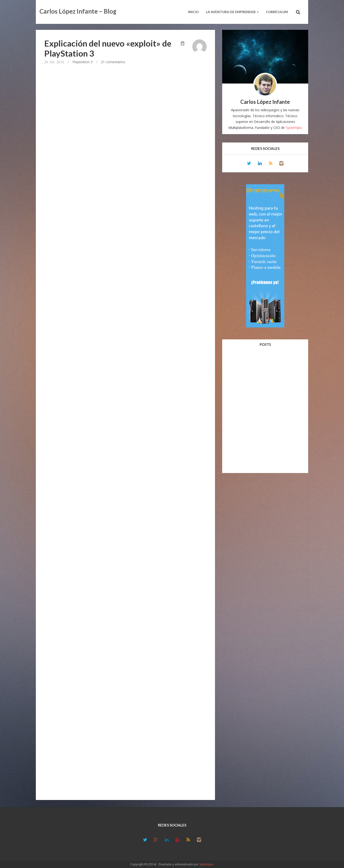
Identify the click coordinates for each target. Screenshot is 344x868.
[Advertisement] (265, 557)
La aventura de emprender (232, 12)
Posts (265, 344)
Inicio (193, 12)
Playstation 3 (82, 62)
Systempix (294, 128)
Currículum (277, 12)
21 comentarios (113, 62)
